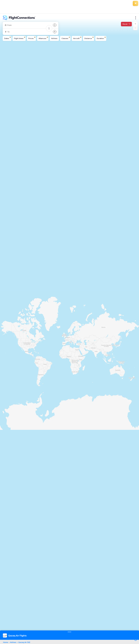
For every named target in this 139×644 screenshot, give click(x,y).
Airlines (13, 642)
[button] (135, 24)
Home (6, 642)
